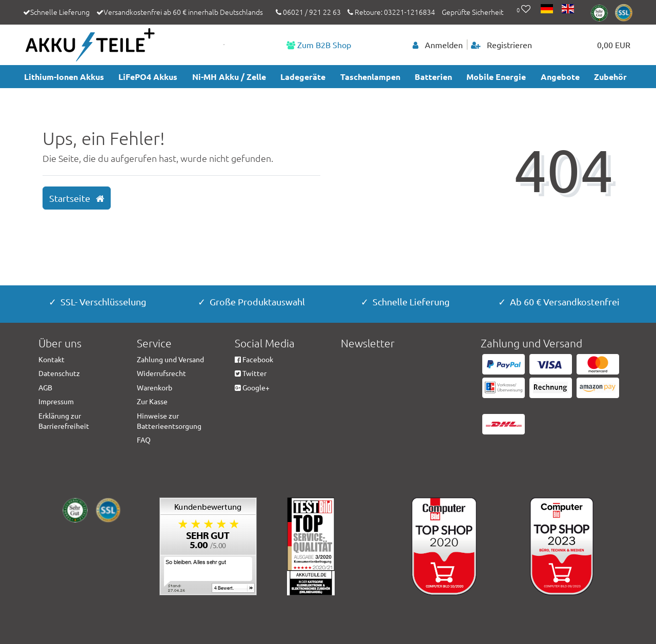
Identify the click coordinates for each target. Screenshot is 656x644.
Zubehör (610, 77)
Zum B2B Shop (319, 45)
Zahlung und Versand (170, 359)
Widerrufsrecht (161, 373)
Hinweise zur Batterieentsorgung (169, 421)
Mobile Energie (496, 77)
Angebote (560, 77)
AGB (45, 387)
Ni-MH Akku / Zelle (229, 77)
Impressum (56, 401)
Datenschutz (59, 373)
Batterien (433, 77)
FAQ (144, 440)
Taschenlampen (370, 77)
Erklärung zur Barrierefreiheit (64, 421)
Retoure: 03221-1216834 (391, 12)
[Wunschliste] (524, 10)
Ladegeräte (303, 77)
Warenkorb (155, 387)
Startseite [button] (77, 198)
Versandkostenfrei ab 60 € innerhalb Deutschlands (183, 12)
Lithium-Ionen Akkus (64, 77)
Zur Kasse (152, 401)
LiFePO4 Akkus (148, 77)
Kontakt (52, 359)
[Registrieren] (501, 45)
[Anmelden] (438, 45)
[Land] (548, 10)
